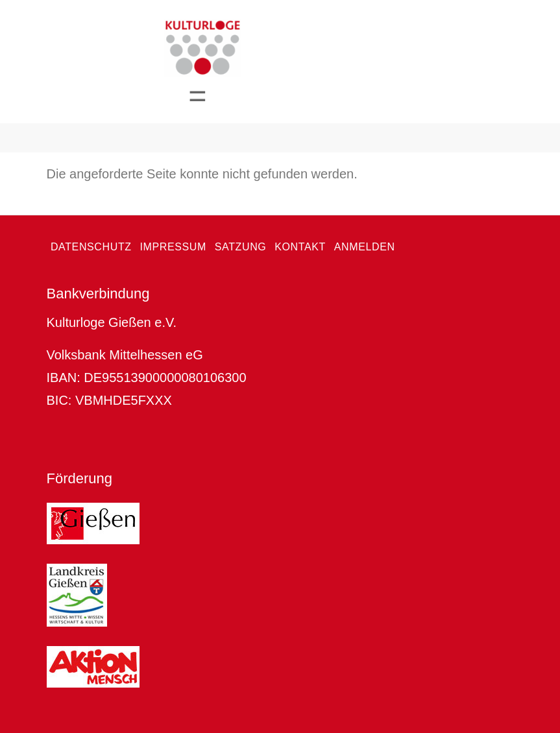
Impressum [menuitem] (173, 247)
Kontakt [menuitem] (300, 247)
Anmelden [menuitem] (365, 247)
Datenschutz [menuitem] (91, 247)
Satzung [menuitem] (241, 247)
